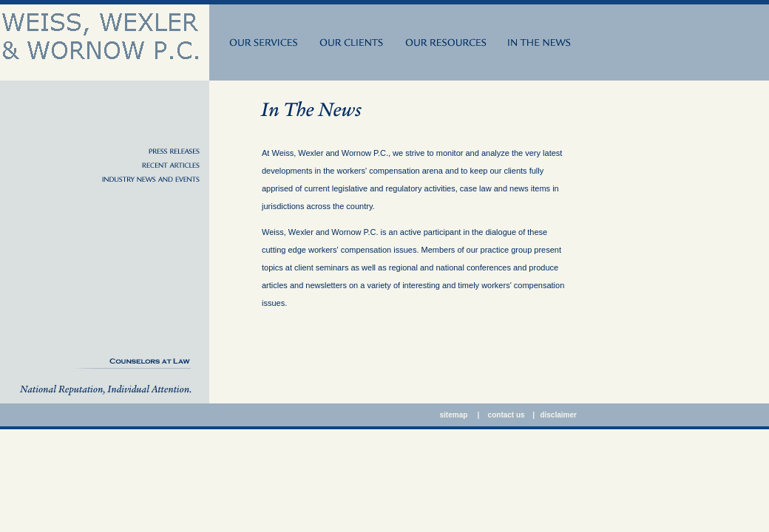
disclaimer (558, 415)
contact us (507, 415)
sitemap (455, 415)
